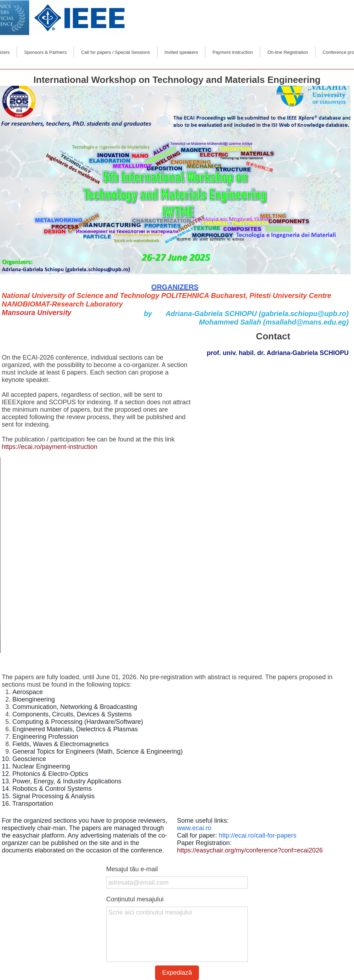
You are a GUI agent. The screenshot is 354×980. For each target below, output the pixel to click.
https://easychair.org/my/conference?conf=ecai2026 (250, 850)
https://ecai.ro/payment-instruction (50, 447)
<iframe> (273, 409)
